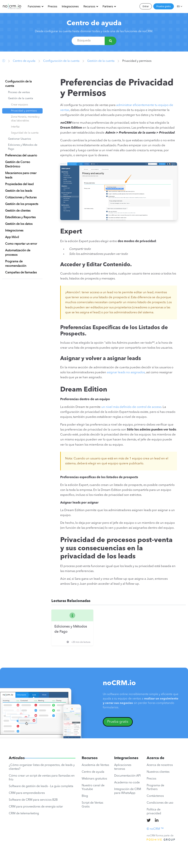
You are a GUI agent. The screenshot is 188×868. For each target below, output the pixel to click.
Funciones (34, 6)
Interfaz (15, 127)
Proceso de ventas (19, 92)
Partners (108, 6)
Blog (85, 796)
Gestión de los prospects (22, 204)
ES (178, 6)
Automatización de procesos (18, 253)
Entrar (146, 6)
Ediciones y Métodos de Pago (23, 147)
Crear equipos (19, 105)
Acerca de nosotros (160, 765)
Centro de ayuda (94, 23)
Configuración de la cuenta (61, 61)
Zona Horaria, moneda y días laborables (25, 119)
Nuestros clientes (158, 772)
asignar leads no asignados (126, 372)
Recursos (89, 6)
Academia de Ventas (95, 765)
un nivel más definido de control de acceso (131, 407)
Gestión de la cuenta (101, 61)
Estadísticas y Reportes (20, 217)
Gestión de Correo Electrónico (18, 164)
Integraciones (70, 6)
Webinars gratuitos (94, 779)
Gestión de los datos (19, 224)
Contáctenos (155, 796)
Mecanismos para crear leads (21, 176)
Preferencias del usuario (21, 156)
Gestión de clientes (18, 211)
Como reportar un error (21, 244)
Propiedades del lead (19, 184)
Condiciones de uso (160, 803)
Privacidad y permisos (24, 111)
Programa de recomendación (16, 264)
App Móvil (12, 237)
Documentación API (127, 776)
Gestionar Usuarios (19, 139)
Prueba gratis (164, 6)
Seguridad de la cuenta (25, 133)
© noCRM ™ (155, 829)
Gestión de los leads (19, 191)
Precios (53, 6)
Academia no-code (127, 783)
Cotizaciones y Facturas (21, 198)
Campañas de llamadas (21, 273)
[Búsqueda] (111, 41)
